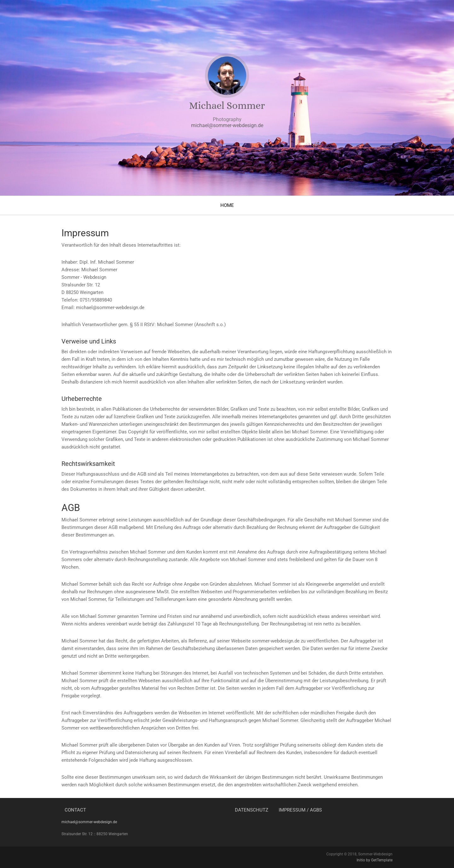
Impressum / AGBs (300, 810)
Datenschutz (252, 810)
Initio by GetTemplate (375, 860)
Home (227, 205)
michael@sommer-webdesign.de (227, 125)
